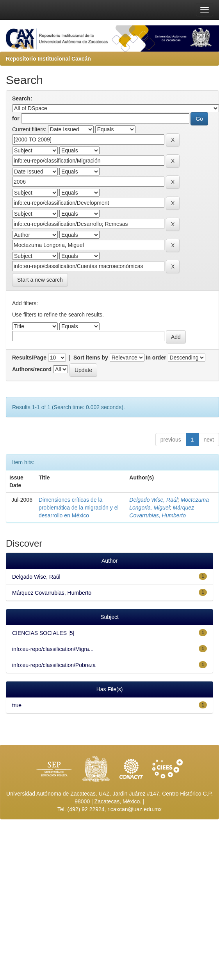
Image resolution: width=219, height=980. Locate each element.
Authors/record (32, 369)
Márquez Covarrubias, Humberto (52, 593)
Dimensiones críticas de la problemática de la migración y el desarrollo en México (79, 508)
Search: (22, 98)
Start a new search (40, 280)
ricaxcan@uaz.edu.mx (134, 809)
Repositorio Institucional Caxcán (48, 59)
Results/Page (29, 358)
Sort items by (91, 358)
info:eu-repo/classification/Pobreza (54, 665)
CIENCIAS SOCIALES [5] (43, 633)
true (17, 705)
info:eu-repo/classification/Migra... (53, 649)
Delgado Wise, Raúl (153, 500)
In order (156, 358)
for (16, 118)
